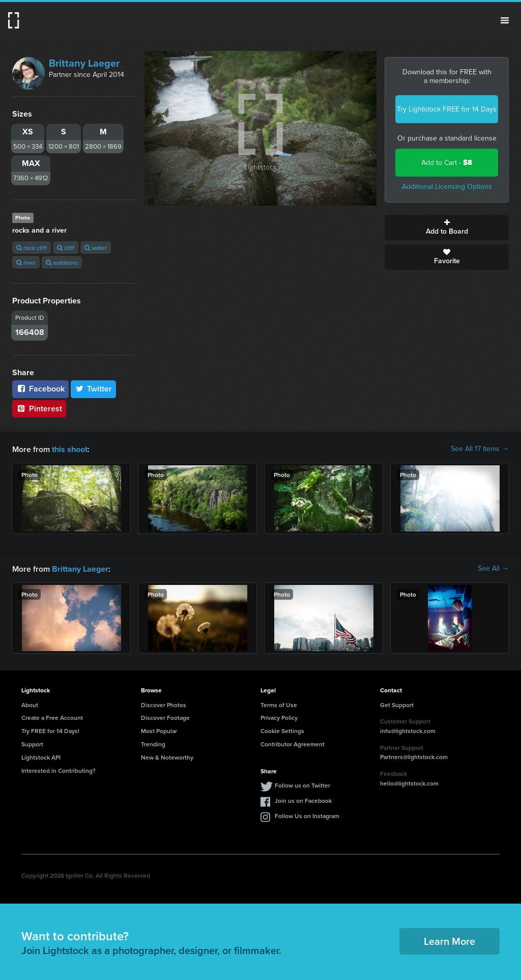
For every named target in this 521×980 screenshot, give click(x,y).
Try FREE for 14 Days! (50, 730)
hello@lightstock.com (409, 782)
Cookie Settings (282, 730)
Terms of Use (279, 704)
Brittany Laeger (84, 63)
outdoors (62, 262)
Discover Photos (164, 704)
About (30, 704)
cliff (66, 248)
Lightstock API (41, 756)
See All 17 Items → (480, 449)
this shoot (70, 449)
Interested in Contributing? (59, 769)
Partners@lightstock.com (414, 756)
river (26, 262)
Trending (153, 743)
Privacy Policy (279, 717)
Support (32, 743)
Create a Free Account (52, 717)
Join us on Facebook (303, 800)
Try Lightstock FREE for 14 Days (447, 109)
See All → (493, 568)
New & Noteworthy (167, 756)
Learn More (450, 940)
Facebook (40, 389)
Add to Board (447, 228)
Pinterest (39, 409)
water (96, 248)
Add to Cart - (447, 163)
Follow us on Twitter (302, 784)
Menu (505, 20)
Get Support (397, 704)
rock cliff (32, 248)
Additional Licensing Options (447, 187)
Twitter (94, 389)
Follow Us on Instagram (307, 815)
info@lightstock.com (408, 730)
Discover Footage (165, 717)
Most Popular (159, 730)
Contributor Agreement (293, 743)
